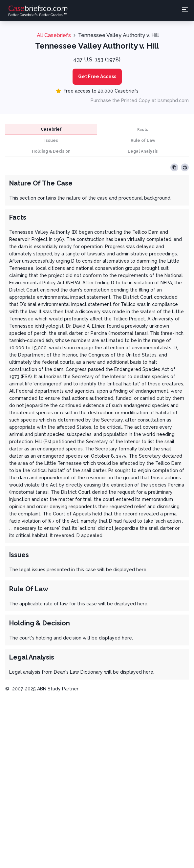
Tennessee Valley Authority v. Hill (119, 35)
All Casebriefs (54, 35)
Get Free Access (97, 76)
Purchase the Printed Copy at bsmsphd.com (140, 100)
